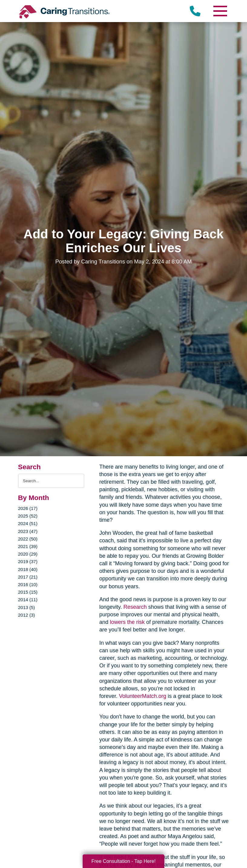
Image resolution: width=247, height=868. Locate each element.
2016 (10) (28, 584)
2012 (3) (27, 615)
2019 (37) (28, 561)
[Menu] (220, 11)
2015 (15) (28, 592)
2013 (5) (27, 607)
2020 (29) (28, 554)
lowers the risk (127, 622)
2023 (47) (28, 531)
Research (135, 607)
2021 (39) (28, 546)
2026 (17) (28, 508)
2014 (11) (28, 600)
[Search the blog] (51, 481)
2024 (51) (28, 523)
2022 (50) (28, 539)
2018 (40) (28, 569)
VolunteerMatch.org (143, 696)
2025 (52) (28, 516)
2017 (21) (28, 577)
